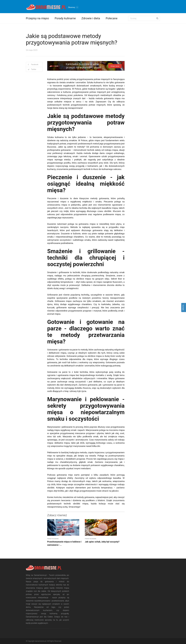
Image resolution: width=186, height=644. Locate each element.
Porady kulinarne (65, 18)
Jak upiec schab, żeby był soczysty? (102, 542)
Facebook (35, 64)
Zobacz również (57, 515)
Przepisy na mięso (37, 18)
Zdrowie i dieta (91, 18)
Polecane (112, 18)
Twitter (34, 69)
